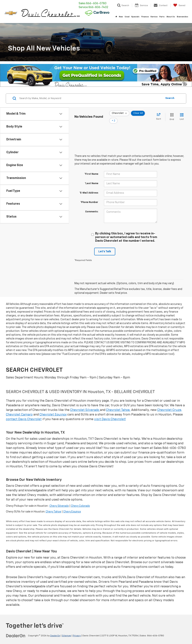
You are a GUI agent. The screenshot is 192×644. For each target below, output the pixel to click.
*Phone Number (89, 197)
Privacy (77, 630)
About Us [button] (171, 17)
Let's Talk (105, 246)
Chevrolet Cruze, (170, 405)
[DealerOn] (16, 630)
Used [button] (127, 17)
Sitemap (67, 630)
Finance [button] (145, 17)
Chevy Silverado (59, 501)
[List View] (182, 114)
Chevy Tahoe (53, 507)
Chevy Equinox (72, 507)
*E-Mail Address (89, 188)
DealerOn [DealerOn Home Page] (55, 630)
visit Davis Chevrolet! (110, 414)
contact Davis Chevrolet (24, 414)
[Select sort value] (160, 114)
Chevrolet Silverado (85, 405)
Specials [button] (135, 17)
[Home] (116, 17)
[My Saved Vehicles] (179, 5)
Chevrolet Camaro (19, 409)
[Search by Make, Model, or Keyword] (91, 99)
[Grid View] (171, 114)
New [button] (121, 17)
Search (170, 98)
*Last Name (91, 178)
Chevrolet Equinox (53, 409)
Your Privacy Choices (96, 642)
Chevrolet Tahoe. (118, 405)
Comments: (92, 206)
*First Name (91, 169)
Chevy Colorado (80, 501)
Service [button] (154, 17)
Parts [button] (162, 17)
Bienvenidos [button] (183, 17)
